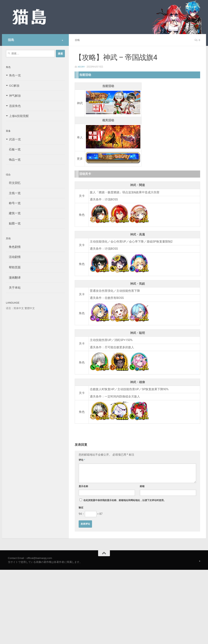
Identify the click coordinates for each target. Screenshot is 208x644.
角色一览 (15, 75)
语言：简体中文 (15, 308)
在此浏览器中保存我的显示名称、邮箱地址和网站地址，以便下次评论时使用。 (125, 500)
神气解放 (15, 96)
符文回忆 (13, 183)
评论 (82, 460)
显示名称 (83, 486)
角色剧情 (13, 247)
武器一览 (15, 139)
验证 (81, 507)
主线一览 (13, 193)
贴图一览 (13, 223)
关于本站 (13, 288)
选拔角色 (15, 106)
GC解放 (14, 86)
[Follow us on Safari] (62, 40)
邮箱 (142, 486)
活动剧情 (13, 257)
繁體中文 (30, 308)
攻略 (77, 40)
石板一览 (13, 149)
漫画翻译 (13, 278)
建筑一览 (13, 213)
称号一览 (13, 203)
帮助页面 (13, 267)
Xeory (81, 67)
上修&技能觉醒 (19, 116)
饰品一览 (13, 160)
